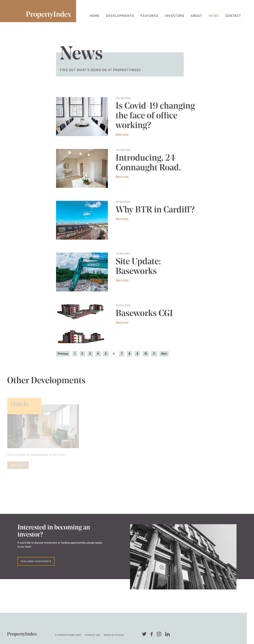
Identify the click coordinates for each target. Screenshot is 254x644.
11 (154, 354)
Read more (122, 135)
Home (95, 16)
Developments (120, 16)
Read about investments (36, 562)
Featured (149, 16)
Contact (233, 16)
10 (146, 354)
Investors (174, 16)
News (214, 16)
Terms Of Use (92, 635)
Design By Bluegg (114, 635)
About (196, 16)
